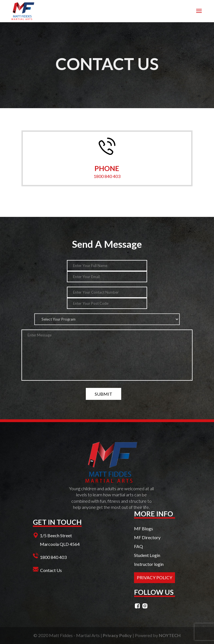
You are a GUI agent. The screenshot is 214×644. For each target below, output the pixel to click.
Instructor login (149, 564)
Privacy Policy (117, 635)
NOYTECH (170, 635)
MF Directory (147, 537)
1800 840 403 (107, 176)
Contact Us (51, 570)
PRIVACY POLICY (155, 577)
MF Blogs (144, 528)
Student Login (147, 555)
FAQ (138, 546)
